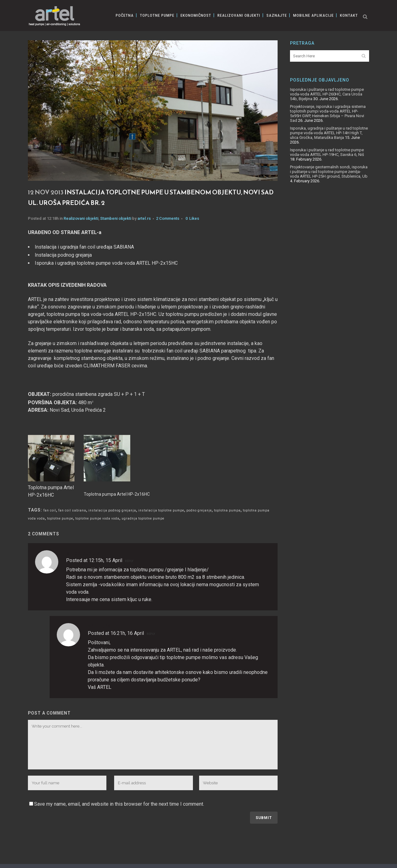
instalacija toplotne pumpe (161, 510)
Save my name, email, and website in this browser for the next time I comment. (119, 804)
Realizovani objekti (81, 218)
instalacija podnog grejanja (112, 510)
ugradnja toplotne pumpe (143, 518)
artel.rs (144, 218)
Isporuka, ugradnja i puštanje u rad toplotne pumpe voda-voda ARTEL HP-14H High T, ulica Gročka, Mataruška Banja (329, 133)
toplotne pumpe (60, 518)
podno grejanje (199, 510)
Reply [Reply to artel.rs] (151, 634)
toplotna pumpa (227, 510)
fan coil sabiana (72, 510)
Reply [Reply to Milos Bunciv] (129, 561)
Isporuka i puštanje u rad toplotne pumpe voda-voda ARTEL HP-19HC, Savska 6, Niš (327, 152)
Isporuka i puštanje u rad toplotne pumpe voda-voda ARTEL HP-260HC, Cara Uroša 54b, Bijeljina (327, 94)
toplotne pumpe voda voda (97, 518)
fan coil (50, 510)
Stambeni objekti (116, 218)
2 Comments (168, 218)
